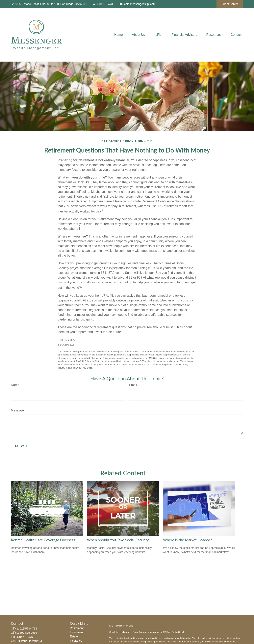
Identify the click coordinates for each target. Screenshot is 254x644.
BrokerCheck (178, 632)
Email (133, 385)
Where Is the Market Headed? (188, 540)
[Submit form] (21, 446)
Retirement (77, 628)
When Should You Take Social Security (118, 540)
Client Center (230, 4)
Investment (77, 632)
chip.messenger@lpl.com (137, 4)
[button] (119, 35)
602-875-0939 (28, 633)
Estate (74, 636)
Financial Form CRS (124, 626)
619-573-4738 (103, 4)
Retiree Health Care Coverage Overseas (43, 540)
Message (17, 410)
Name (15, 385)
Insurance (76, 641)
